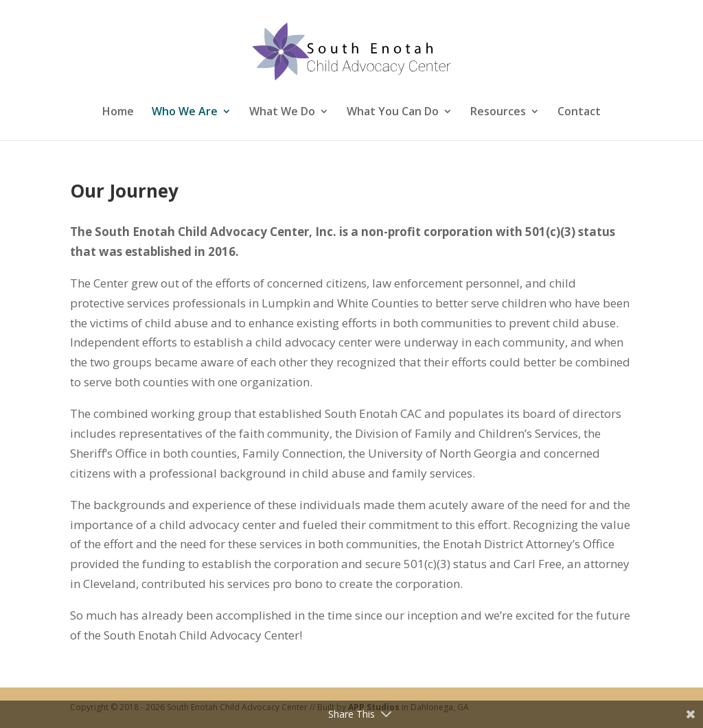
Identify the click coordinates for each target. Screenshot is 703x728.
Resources (498, 111)
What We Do (282, 111)
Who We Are (185, 111)
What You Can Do (393, 111)
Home (118, 111)
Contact (579, 111)
